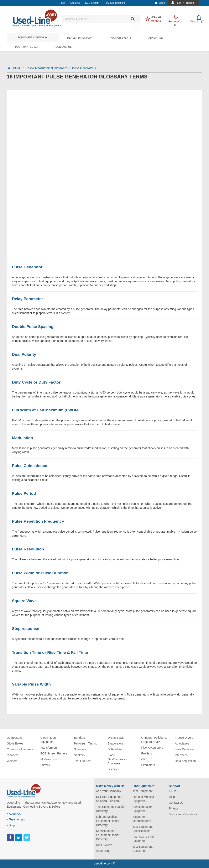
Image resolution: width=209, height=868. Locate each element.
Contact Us (64, 47)
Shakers (79, 755)
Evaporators (115, 743)
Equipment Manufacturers (142, 819)
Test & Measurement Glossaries (48, 68)
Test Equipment (143, 791)
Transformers (49, 748)
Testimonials (16, 819)
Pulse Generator (84, 68)
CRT (144, 759)
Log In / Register (186, 3)
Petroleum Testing (86, 743)
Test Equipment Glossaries (143, 849)
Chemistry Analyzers (20, 749)
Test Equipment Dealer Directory (111, 809)
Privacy (174, 808)
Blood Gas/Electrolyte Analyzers (117, 759)
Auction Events (121, 38)
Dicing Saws (116, 738)
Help (172, 797)
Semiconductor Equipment (142, 809)
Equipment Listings (32, 38)
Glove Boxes (15, 743)
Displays (113, 769)
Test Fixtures (82, 761)
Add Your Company (109, 791)
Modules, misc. (50, 759)
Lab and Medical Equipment (143, 799)
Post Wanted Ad (26, 47)
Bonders (79, 738)
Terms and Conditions (183, 814)
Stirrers (45, 765)
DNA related (115, 749)
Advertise (156, 38)
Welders (12, 761)
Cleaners (13, 755)
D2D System (104, 845)
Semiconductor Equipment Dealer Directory (108, 835)
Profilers (147, 753)
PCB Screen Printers (54, 753)
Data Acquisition (185, 761)
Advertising (103, 851)
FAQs (173, 791)
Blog (11, 825)
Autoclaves (182, 743)
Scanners (80, 749)
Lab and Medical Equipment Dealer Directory (108, 821)
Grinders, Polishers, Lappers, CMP (154, 740)
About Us (14, 814)
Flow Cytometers (152, 748)
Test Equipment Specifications (143, 829)
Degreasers (14, 738)
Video (160, 3)
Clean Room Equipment (48, 740)
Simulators (148, 765)
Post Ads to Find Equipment (143, 839)
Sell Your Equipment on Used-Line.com (109, 799)
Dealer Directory (80, 38)
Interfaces (181, 755)
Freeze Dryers (184, 738)
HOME (19, 68)
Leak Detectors (185, 749)
